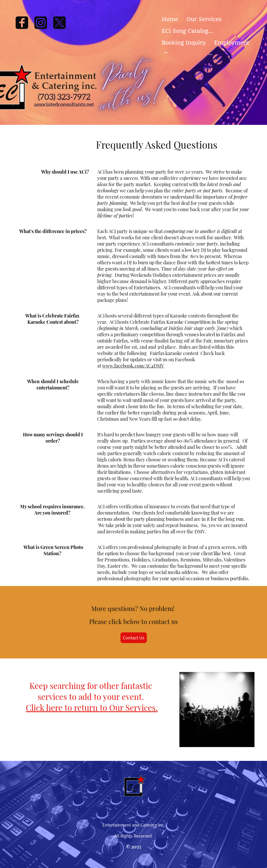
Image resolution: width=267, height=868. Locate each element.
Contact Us (134, 638)
